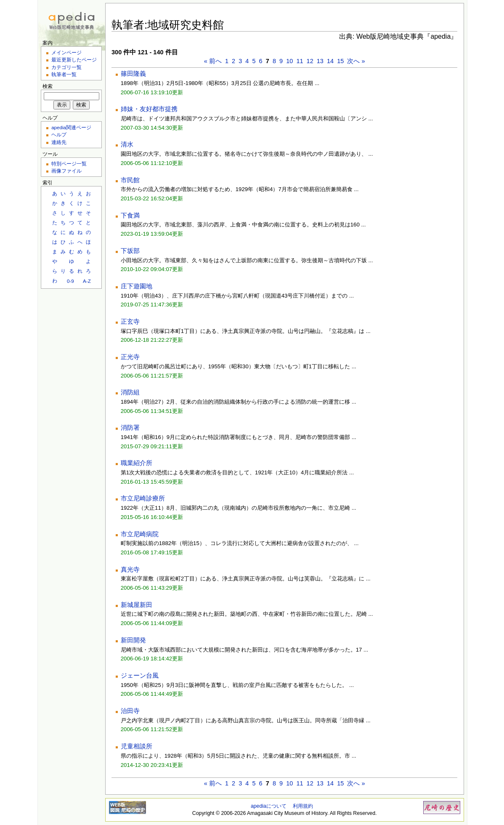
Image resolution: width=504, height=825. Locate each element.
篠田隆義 (133, 74)
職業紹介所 (137, 463)
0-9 (70, 281)
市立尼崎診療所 (143, 498)
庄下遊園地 (137, 286)
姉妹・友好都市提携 (149, 109)
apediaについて (269, 806)
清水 (127, 144)
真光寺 (130, 570)
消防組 (130, 392)
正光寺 (130, 357)
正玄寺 (130, 322)
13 (320, 61)
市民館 (130, 180)
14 (330, 61)
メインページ (66, 52)
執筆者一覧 (64, 74)
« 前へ (213, 61)
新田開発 (133, 640)
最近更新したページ (74, 60)
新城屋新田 (137, 605)
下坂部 (130, 251)
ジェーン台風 (140, 676)
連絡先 (59, 142)
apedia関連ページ (71, 127)
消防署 (130, 428)
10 (289, 61)
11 (300, 61)
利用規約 (303, 806)
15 (340, 61)
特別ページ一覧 (69, 164)
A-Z (87, 281)
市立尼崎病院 (140, 534)
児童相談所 (137, 746)
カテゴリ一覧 (66, 67)
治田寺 (130, 711)
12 (310, 61)
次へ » (356, 61)
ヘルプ (59, 134)
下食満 (130, 216)
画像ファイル (66, 171)
